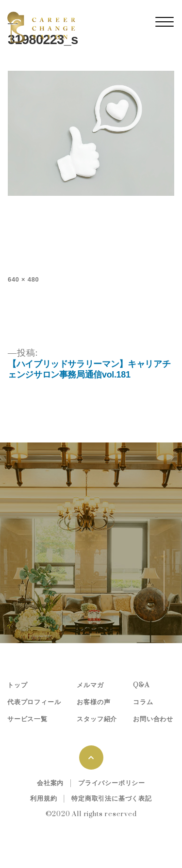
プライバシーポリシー (112, 783)
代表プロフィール (34, 702)
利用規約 (43, 799)
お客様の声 (93, 702)
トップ (17, 685)
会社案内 (50, 783)
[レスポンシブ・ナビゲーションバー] (165, 22)
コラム (143, 702)
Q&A (141, 685)
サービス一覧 (27, 719)
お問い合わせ (153, 719)
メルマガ (90, 685)
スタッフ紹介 (97, 719)
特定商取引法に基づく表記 (112, 799)
